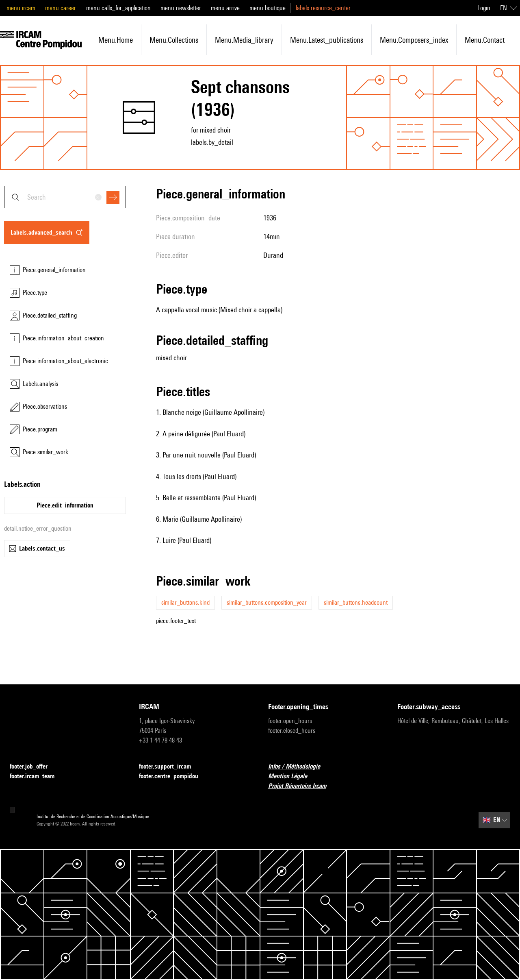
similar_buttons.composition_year (267, 602)
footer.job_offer (34, 767)
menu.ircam (21, 8)
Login (484, 8)
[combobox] (65, 197)
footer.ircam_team (37, 776)
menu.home (116, 40)
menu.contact (485, 40)
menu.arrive (225, 8)
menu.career (61, 8)
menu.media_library (244, 40)
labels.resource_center (323, 8)
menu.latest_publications (327, 40)
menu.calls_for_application (118, 8)
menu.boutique (268, 8)
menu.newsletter (181, 8)
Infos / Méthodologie (299, 767)
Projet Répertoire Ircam (302, 786)
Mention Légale (292, 776)
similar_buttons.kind (185, 602)
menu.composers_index (414, 40)
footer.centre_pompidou (173, 776)
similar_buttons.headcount (356, 602)
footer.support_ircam (170, 767)
